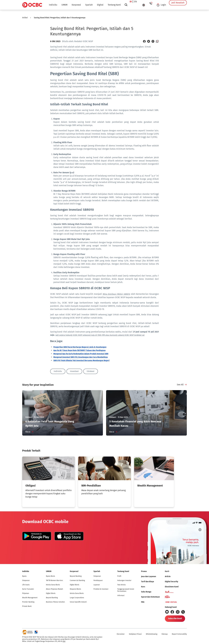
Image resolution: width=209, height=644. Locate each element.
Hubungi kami (171, 607)
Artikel (25, 18)
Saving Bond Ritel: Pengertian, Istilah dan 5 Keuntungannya (60, 18)
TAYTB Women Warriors (54, 580)
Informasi (121, 595)
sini (64, 641)
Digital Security (171, 582)
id (132, 5)
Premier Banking (28, 602)
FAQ (143, 602)
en (137, 5)
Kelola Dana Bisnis (53, 585)
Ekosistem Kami (172, 587)
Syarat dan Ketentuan (150, 597)
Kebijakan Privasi (135, 634)
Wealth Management (30, 598)
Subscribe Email (175, 619)
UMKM (64, 5)
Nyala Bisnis (51, 576)
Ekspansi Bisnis (75, 589)
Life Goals (26, 585)
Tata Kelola (121, 585)
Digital (100, 5)
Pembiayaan (98, 580)
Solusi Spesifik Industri (78, 602)
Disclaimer (121, 634)
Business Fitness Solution (55, 602)
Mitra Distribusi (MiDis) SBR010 (116, 294)
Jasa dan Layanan (149, 576)
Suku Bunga (146, 592)
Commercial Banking (77, 580)
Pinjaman (26, 593)
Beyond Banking (52, 598)
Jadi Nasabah (178, 5)
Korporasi (76, 5)
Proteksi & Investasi (101, 589)
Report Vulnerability (179, 634)
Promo (144, 571)
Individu (53, 5)
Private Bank (27, 606)
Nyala (24, 576)
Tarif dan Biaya (148, 582)
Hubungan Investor (124, 580)
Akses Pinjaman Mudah (54, 589)
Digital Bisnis (51, 593)
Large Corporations (77, 598)
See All (180, 385)
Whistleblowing (152, 634)
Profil (119, 576)
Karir (167, 571)
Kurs (143, 587)
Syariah (89, 5)
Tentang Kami (114, 5)
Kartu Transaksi (28, 589)
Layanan (97, 585)
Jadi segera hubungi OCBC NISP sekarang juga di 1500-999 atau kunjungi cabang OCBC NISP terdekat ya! (100, 335)
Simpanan (26, 580)
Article (168, 576)
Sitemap (165, 634)
